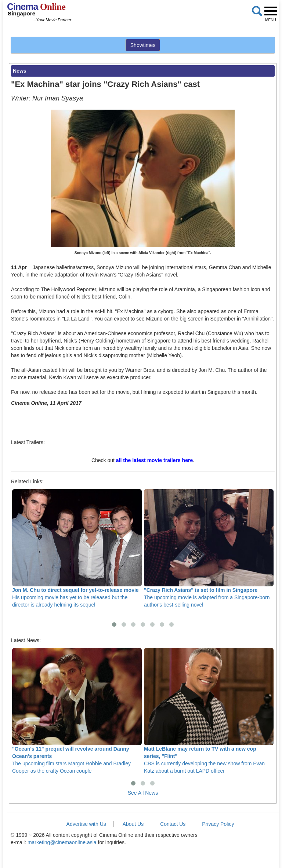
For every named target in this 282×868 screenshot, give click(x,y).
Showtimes (143, 45)
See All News (143, 793)
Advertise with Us (86, 824)
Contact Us (173, 824)
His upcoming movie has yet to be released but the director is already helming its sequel (77, 548)
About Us (133, 824)
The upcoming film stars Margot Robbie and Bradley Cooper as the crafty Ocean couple (77, 711)
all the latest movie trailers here (154, 460)
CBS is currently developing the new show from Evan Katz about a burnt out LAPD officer (209, 711)
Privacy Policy (218, 824)
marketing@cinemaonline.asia (62, 842)
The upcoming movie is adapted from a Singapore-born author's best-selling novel (209, 548)
